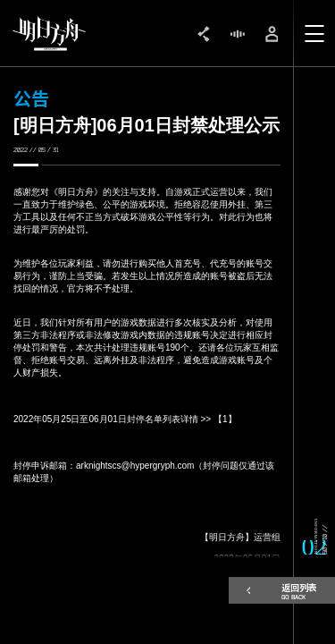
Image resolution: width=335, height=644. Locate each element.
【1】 (225, 419)
